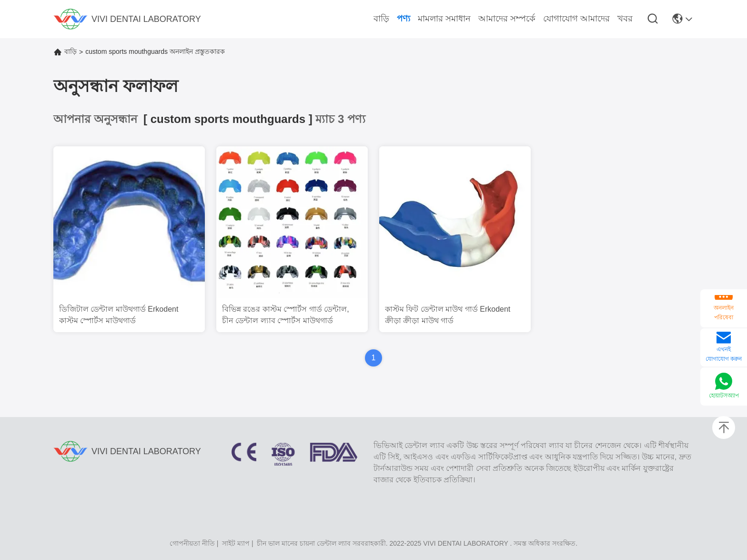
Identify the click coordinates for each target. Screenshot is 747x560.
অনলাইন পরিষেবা (724, 313)
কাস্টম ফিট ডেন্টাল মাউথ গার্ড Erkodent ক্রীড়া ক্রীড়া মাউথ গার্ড (448, 315)
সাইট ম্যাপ (236, 543)
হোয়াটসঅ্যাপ (724, 396)
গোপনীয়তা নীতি (192, 543)
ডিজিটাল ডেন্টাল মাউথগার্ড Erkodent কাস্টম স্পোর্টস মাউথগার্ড (119, 315)
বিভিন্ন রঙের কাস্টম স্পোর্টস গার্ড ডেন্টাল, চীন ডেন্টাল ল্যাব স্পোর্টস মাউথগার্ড (286, 315)
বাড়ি (71, 51)
